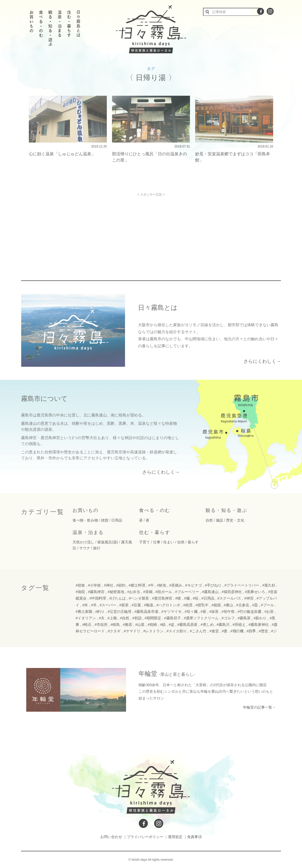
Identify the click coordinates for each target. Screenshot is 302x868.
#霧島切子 (173, 618)
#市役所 (101, 625)
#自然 (124, 618)
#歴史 (264, 631)
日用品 (117, 520)
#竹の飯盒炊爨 (250, 612)
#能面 (216, 605)
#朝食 (80, 585)
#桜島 (115, 625)
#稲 (195, 598)
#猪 (178, 598)
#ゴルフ (228, 618)
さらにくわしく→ (262, 361)
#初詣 (137, 618)
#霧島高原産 (187, 625)
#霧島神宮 (96, 592)
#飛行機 (237, 631)
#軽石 (87, 625)
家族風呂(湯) (108, 542)
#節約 (121, 585)
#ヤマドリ (132, 631)
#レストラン (154, 631)
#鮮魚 (162, 585)
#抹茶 (214, 612)
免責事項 (194, 837)
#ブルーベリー (187, 592)
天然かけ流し (83, 542)
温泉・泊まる (88, 532)
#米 (85, 605)
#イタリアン (86, 618)
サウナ (85, 548)
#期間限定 (153, 618)
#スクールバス (229, 598)
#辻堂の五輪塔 (120, 612)
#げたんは (117, 598)
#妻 (225, 631)
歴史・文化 (235, 520)
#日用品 (208, 598)
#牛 (151, 585)
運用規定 (175, 837)
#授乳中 (202, 605)
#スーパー (108, 605)
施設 (220, 520)
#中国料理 (98, 598)
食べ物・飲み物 (85, 520)
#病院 (80, 592)
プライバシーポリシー (145, 837)
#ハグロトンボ (168, 605)
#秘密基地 (116, 592)
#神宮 (249, 598)
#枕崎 (152, 625)
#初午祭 (228, 612)
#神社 (109, 585)
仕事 (157, 542)
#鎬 (163, 625)
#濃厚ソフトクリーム (201, 618)
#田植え (239, 625)
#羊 (94, 605)
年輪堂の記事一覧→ (259, 707)
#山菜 (140, 625)
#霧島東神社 (259, 625)
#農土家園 (84, 612)
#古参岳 (243, 605)
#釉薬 (149, 605)
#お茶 (269, 612)
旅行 (97, 548)
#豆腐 (136, 605)
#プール (267, 605)
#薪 (203, 612)
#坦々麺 (191, 612)
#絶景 (188, 605)
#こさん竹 (198, 631)
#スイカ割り (177, 631)
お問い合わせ (111, 837)
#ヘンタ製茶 (139, 598)
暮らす (193, 542)
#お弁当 (134, 592)
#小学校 (94, 585)
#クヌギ (114, 631)
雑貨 (105, 520)
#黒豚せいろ (255, 592)
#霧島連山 (210, 592)
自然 (209, 520)
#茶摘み (176, 585)
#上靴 (112, 618)
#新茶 (124, 605)
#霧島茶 (244, 618)
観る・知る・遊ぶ (226, 510)
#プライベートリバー (242, 585)
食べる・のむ (155, 510)
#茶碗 (148, 592)
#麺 (187, 598)
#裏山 (228, 605)
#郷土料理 (137, 585)
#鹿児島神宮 (162, 598)
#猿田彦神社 (232, 592)
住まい (169, 542)
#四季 (251, 631)
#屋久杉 (269, 585)
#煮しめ (207, 625)
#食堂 (214, 631)
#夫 (102, 618)
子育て (145, 542)
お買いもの (86, 510)
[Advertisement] (106, 233)
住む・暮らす (155, 532)
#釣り (100, 612)
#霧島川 (223, 625)
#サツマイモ (172, 612)
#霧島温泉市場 (146, 612)
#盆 (172, 625)
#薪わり (260, 618)
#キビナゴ (194, 585)
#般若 (128, 625)
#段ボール (164, 592)
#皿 (255, 605)
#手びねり (213, 585)
